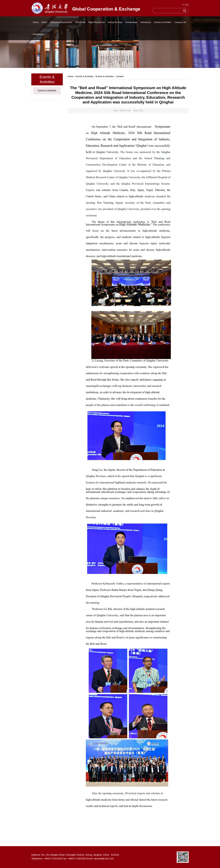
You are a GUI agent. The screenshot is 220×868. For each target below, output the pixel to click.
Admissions (146, 22)
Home (36, 22)
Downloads (38, 34)
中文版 (185, 5)
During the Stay (115, 22)
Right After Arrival (97, 22)
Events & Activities (163, 22)
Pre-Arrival (80, 22)
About (44, 22)
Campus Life (180, 22)
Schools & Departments (61, 22)
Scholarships (131, 22)
